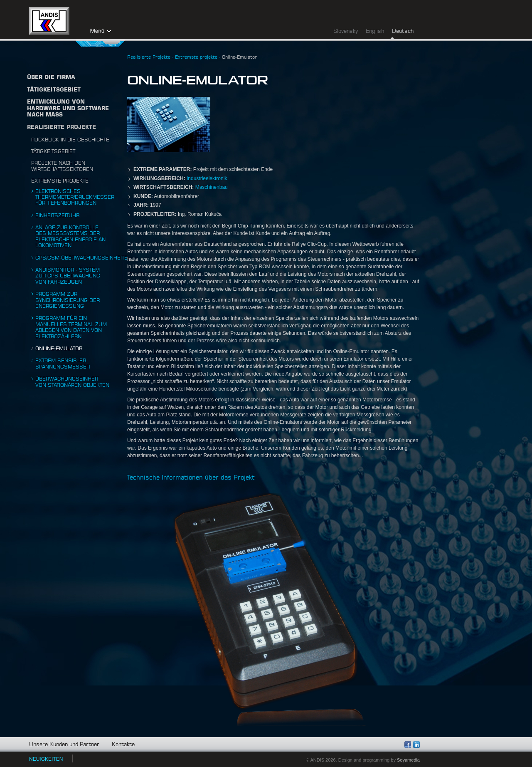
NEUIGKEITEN (46, 759)
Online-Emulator (59, 349)
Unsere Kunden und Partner (64, 745)
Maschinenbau (212, 187)
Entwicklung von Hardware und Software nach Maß (68, 109)
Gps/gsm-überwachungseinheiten (83, 258)
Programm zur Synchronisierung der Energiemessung (68, 300)
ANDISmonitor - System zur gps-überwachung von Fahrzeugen (68, 276)
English (375, 31)
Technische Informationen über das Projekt (191, 478)
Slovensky (346, 31)
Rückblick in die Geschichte (70, 140)
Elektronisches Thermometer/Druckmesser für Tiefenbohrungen (75, 197)
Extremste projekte (60, 181)
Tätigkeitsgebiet (53, 151)
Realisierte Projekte (62, 127)
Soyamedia (408, 760)
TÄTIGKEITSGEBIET (54, 90)
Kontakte (123, 745)
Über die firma (51, 78)
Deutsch (403, 31)
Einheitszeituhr (57, 215)
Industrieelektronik (207, 178)
